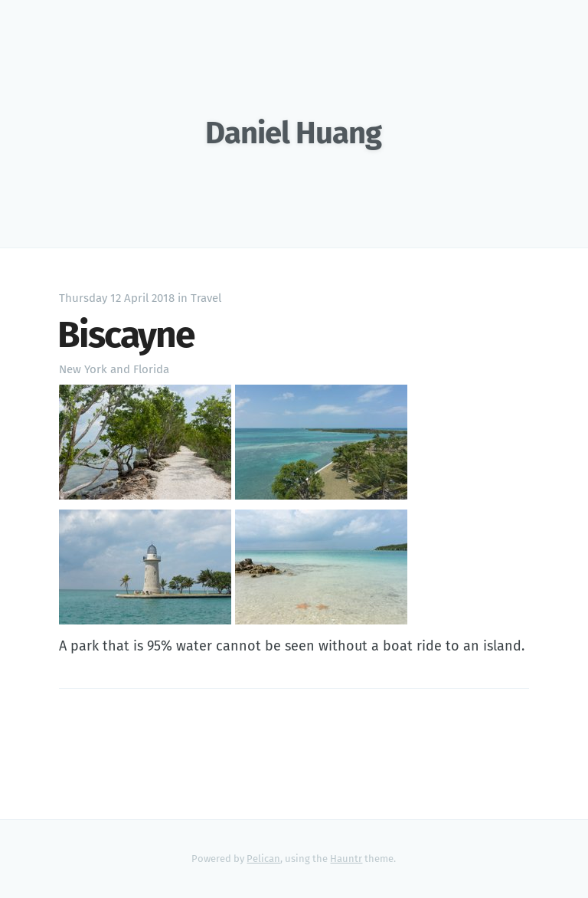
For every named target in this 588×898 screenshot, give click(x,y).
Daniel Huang (293, 133)
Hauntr (346, 859)
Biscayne (126, 335)
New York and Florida (114, 369)
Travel (206, 298)
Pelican (263, 859)
